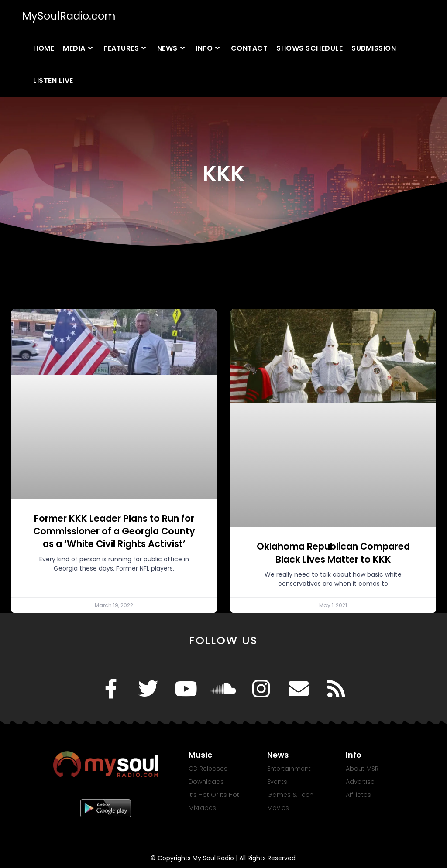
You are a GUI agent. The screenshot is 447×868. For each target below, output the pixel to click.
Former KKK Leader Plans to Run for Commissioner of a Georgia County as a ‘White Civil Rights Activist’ (114, 531)
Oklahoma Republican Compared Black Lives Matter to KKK (333, 553)
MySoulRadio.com (69, 16)
